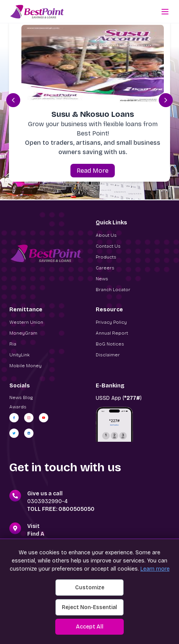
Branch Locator (113, 290)
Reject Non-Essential (89, 607)
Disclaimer (108, 355)
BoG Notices (110, 344)
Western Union (26, 322)
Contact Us (108, 246)
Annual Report (112, 333)
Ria (13, 344)
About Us (106, 235)
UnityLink (19, 355)
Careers (105, 268)
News (102, 279)
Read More (93, 171)
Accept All (90, 627)
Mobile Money (25, 366)
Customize (90, 588)
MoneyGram (23, 333)
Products (106, 257)
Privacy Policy (111, 322)
